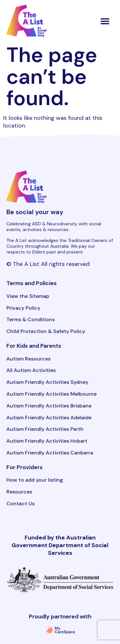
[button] (105, 21)
